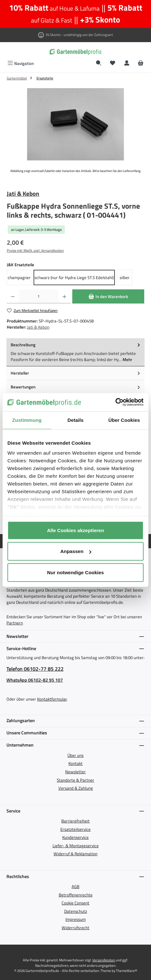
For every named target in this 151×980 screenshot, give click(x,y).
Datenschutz (76, 911)
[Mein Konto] (127, 64)
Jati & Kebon (23, 194)
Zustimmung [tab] (27, 420)
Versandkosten (104, 960)
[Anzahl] (38, 296)
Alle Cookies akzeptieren (76, 530)
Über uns (75, 755)
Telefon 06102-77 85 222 (35, 669)
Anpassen (76, 551)
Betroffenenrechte (76, 895)
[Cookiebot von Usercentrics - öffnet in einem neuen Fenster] (115, 402)
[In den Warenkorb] (108, 296)
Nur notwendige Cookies (75, 572)
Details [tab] (75, 420)
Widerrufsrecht (75, 928)
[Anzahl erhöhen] (64, 296)
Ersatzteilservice (75, 829)
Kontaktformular (52, 699)
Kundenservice (75, 837)
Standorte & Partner (75, 780)
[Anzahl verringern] (13, 296)
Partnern (15, 623)
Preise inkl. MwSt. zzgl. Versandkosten (35, 250)
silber (125, 277)
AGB (75, 886)
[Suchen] (99, 64)
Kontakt (75, 763)
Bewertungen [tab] (76, 387)
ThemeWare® (126, 971)
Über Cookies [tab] (124, 420)
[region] (75, 124)
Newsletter (75, 772)
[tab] (75, 352)
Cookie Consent (75, 903)
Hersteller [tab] (76, 373)
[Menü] (21, 64)
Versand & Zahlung (76, 788)
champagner (19, 277)
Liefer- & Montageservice (76, 846)
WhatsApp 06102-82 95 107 (35, 680)
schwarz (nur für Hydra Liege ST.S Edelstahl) (74, 277)
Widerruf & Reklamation (75, 854)
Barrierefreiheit (75, 821)
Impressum (76, 919)
